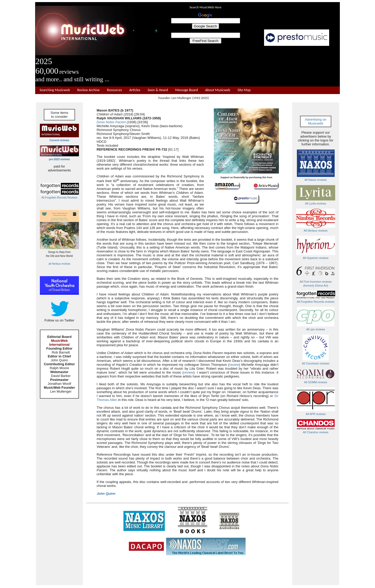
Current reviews (59, 140)
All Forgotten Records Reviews (59, 198)
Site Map (244, 90)
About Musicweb (218, 90)
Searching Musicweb (55, 90)
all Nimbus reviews (59, 264)
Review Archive (89, 90)
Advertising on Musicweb (316, 121)
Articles (135, 90)
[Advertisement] (249, 66)
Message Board (187, 90)
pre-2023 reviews (60, 159)
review (234, 365)
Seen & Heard (158, 90)
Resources (115, 90)
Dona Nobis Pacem (111, 122)
